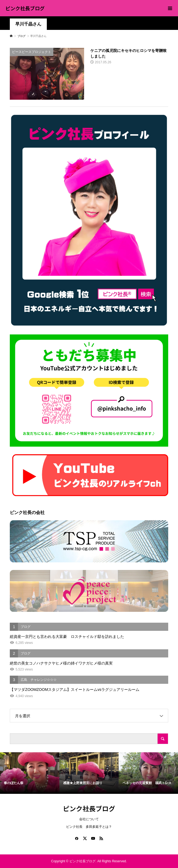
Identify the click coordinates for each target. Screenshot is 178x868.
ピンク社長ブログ (25, 8)
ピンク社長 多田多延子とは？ (89, 827)
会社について (89, 819)
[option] (30, 773)
